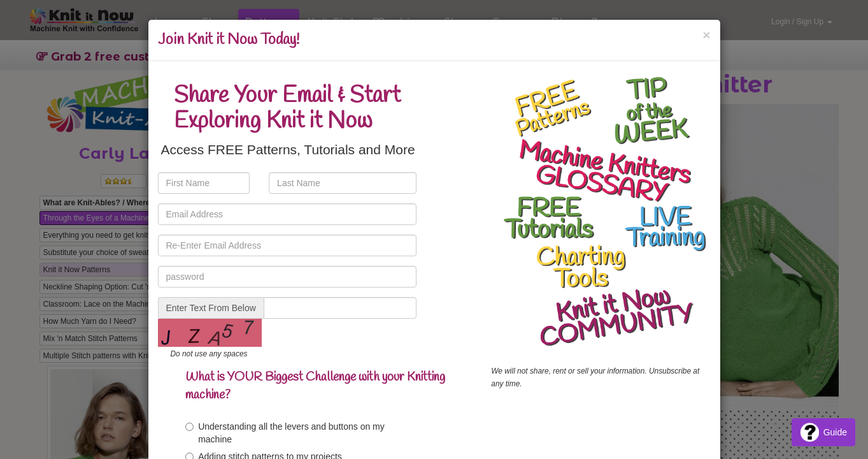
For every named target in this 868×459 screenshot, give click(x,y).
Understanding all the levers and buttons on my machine (285, 433)
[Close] (706, 35)
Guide (823, 432)
